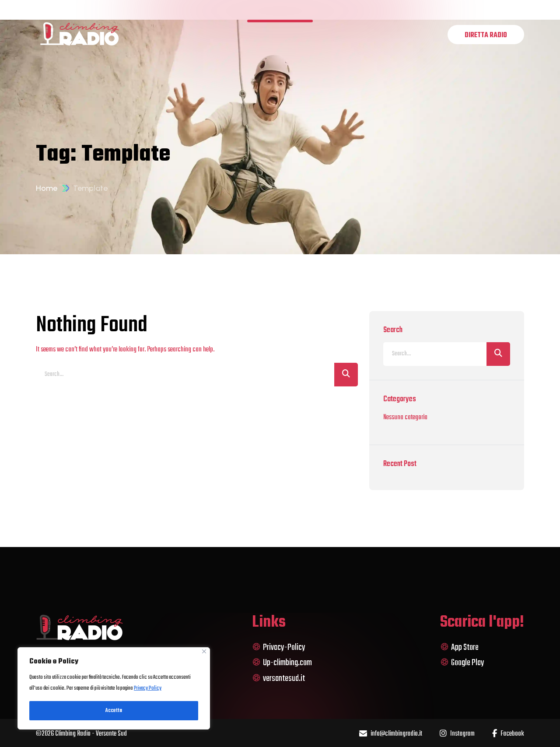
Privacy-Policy (279, 647)
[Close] (204, 651)
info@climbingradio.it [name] (391, 734)
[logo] (80, 34)
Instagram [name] (457, 734)
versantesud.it (278, 679)
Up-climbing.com (282, 663)
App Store (459, 647)
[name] (486, 35)
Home (47, 188)
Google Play (462, 663)
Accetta (114, 711)
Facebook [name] (508, 734)
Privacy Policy (148, 688)
